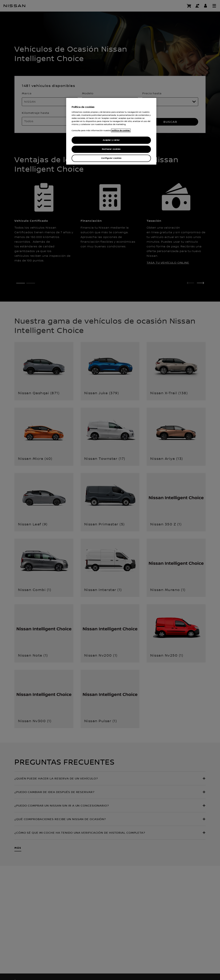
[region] (111, 131)
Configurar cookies (111, 158)
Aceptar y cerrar (111, 140)
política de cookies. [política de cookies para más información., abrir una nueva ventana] (121, 130)
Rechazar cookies (111, 149)
